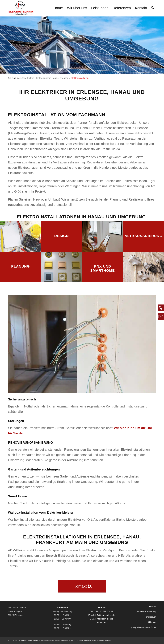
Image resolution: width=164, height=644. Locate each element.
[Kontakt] (82, 586)
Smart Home (17, 496)
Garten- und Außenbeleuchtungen (34, 469)
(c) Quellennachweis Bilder (144, 627)
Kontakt (152, 606)
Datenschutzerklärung (146, 612)
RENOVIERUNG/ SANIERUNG (30, 443)
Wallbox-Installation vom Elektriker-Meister (41, 513)
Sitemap (152, 622)
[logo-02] (21, 8)
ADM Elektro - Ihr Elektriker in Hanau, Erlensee (45, 78)
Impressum (151, 617)
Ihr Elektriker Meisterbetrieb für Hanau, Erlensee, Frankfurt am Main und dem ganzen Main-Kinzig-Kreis (71, 640)
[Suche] (153, 8)
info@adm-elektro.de (105, 615)
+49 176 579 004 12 (104, 611)
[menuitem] (58, 8)
